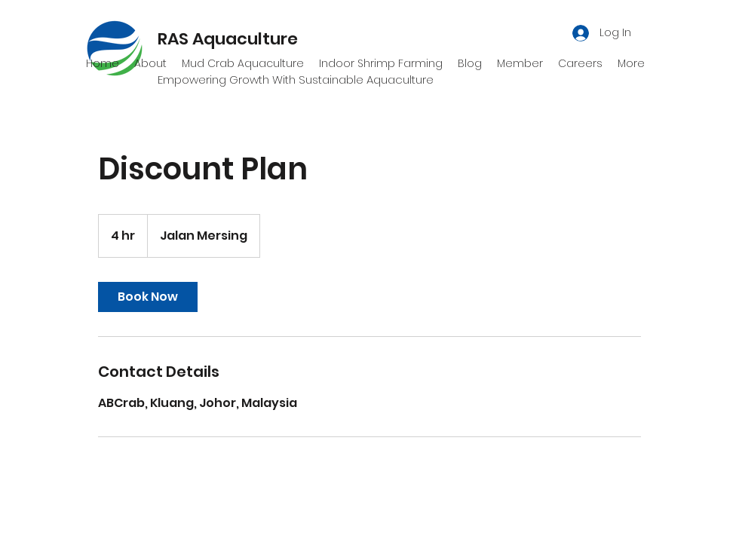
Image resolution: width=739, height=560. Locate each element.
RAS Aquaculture (228, 39)
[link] (148, 297)
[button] (520, 63)
